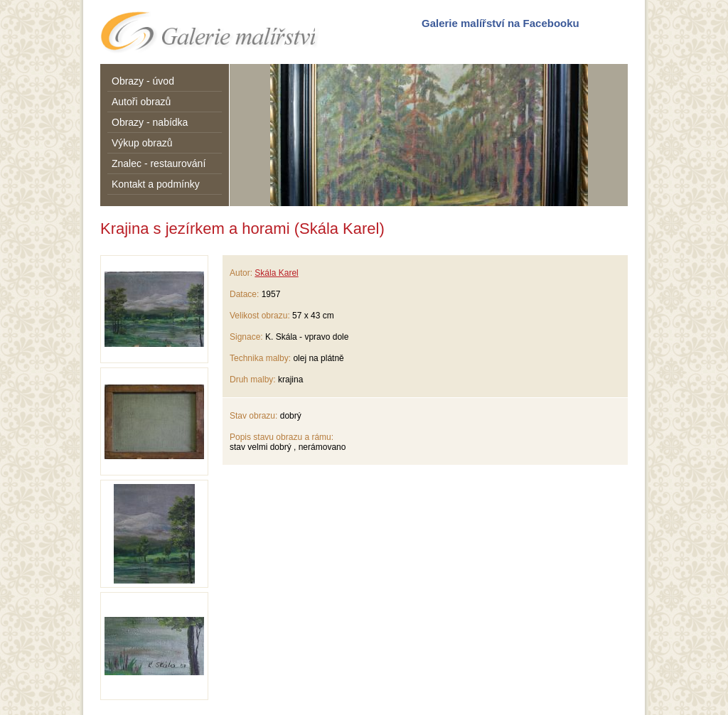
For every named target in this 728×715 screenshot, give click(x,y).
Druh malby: (253, 380)
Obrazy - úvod (143, 81)
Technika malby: (260, 358)
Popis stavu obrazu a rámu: (282, 437)
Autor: (241, 273)
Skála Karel (276, 273)
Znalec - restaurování (159, 163)
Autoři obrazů (141, 102)
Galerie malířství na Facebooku (500, 23)
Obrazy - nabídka (150, 122)
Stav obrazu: (253, 416)
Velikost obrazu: (260, 316)
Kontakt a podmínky (156, 184)
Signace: (246, 337)
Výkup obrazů (142, 143)
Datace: (244, 294)
